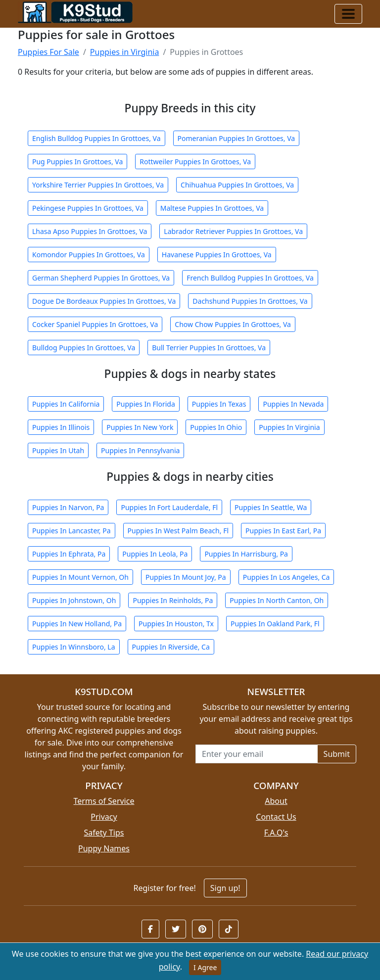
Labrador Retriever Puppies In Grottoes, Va (233, 231)
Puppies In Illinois (61, 427)
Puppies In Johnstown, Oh (74, 600)
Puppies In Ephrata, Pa (69, 554)
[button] (150, 929)
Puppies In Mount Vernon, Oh (80, 577)
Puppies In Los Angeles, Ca (286, 577)
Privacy (104, 817)
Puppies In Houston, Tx (176, 624)
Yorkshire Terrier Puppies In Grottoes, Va (98, 185)
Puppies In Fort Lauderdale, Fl (169, 507)
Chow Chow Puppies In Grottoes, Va (233, 324)
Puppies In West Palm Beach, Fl (178, 531)
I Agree (205, 967)
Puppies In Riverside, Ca (171, 647)
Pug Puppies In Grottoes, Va (77, 162)
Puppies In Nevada (293, 404)
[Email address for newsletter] (257, 754)
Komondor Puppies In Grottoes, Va (89, 255)
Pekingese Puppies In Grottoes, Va (88, 208)
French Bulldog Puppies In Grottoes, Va (250, 278)
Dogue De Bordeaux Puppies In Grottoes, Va (104, 301)
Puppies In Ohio (216, 427)
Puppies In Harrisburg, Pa (246, 554)
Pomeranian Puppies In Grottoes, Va (237, 138)
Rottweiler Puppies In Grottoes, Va (195, 162)
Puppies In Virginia (289, 427)
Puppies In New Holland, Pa (77, 624)
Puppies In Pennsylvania (140, 450)
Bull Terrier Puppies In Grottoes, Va (209, 348)
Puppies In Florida (145, 404)
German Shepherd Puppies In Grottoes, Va (101, 278)
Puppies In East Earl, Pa (283, 531)
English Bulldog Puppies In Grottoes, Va (96, 138)
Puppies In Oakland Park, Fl (275, 624)
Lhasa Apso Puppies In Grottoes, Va (90, 231)
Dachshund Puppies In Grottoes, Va (250, 301)
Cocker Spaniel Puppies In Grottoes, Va (95, 324)
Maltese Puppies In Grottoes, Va (212, 208)
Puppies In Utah (58, 450)
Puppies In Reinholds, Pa (173, 600)
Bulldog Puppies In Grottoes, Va (84, 348)
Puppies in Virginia (125, 52)
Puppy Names (104, 848)
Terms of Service (104, 801)
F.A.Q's (276, 833)
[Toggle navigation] (348, 14)
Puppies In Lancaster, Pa (71, 531)
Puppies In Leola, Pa (155, 554)
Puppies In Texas (219, 404)
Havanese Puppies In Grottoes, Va (217, 255)
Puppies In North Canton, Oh (277, 600)
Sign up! (225, 888)
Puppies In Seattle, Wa (271, 507)
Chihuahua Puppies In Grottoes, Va (237, 185)
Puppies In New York (140, 427)
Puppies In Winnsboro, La (74, 647)
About (276, 801)
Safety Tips (104, 833)
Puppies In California (66, 404)
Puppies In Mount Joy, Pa (186, 577)
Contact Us (276, 817)
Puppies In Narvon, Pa (68, 507)
